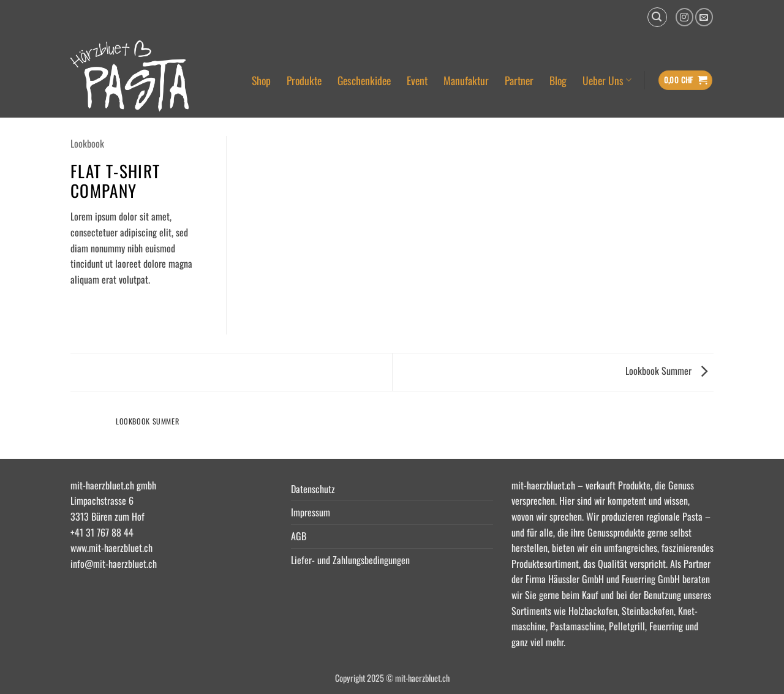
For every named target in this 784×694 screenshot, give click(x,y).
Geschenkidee (364, 80)
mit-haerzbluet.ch (543, 485)
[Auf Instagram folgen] (684, 17)
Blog (558, 80)
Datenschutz (313, 489)
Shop (261, 80)
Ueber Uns (607, 80)
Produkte (304, 80)
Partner (519, 80)
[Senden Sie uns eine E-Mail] (704, 17)
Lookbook (87, 143)
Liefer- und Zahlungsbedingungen (350, 560)
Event (417, 80)
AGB (299, 536)
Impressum (311, 512)
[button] (657, 17)
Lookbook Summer (666, 371)
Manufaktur (466, 80)
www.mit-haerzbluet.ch (111, 548)
